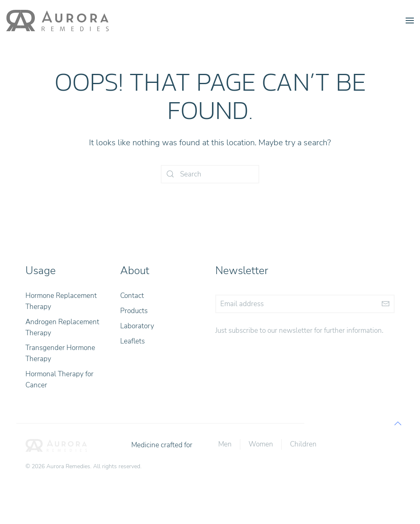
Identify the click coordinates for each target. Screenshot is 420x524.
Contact (132, 296)
